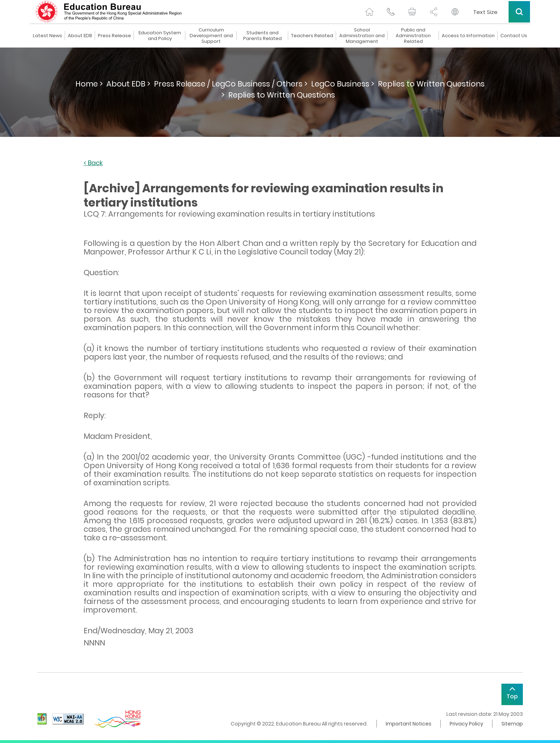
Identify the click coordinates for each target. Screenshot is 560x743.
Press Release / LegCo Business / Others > (231, 84)
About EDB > (128, 84)
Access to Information (468, 36)
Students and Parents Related (262, 36)
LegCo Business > (343, 84)
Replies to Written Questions (282, 95)
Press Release (114, 36)
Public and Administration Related (413, 36)
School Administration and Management (362, 36)
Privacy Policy (466, 724)
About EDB (80, 36)
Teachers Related (312, 36)
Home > (89, 84)
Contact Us (514, 36)
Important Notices (409, 724)
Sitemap (512, 724)
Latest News (47, 36)
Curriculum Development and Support (211, 36)
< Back (93, 163)
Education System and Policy (160, 36)
